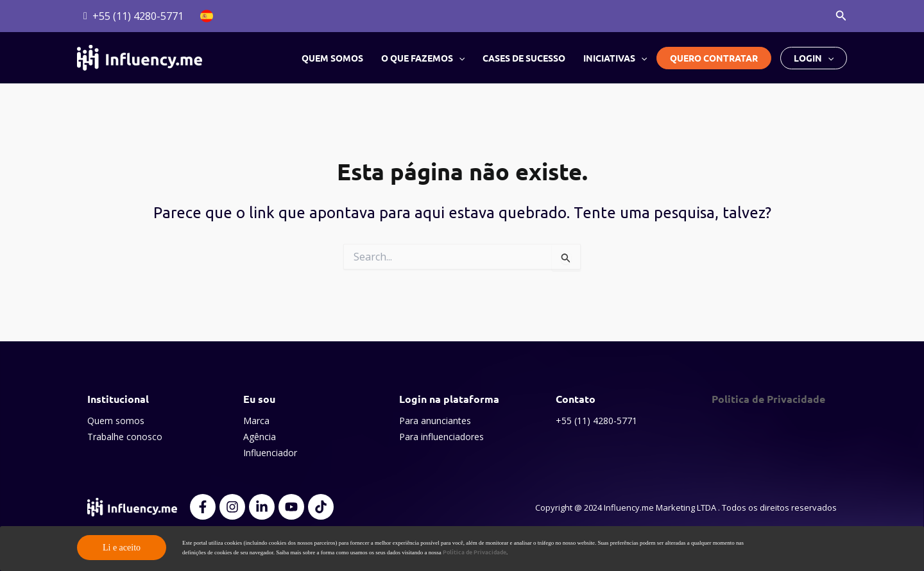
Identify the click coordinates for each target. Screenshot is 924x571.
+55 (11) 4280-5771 (596, 421)
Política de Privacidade (475, 552)
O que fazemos (423, 58)
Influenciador (270, 453)
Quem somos (332, 58)
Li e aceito (122, 548)
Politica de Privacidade (768, 399)
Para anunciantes (435, 421)
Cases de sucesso (524, 58)
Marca (256, 421)
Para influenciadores (441, 437)
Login (814, 58)
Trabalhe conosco (125, 437)
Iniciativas (615, 58)
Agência (260, 437)
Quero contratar (714, 58)
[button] (841, 16)
